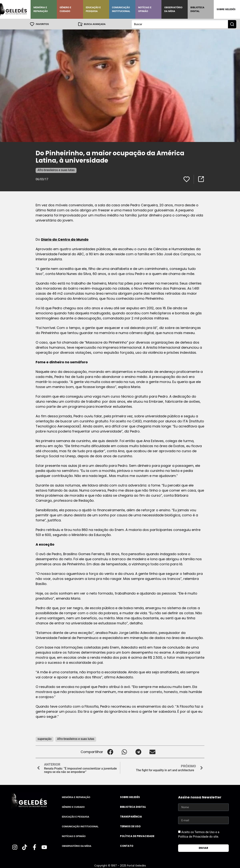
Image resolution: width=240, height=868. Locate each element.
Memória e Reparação (40, 9)
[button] (110, 752)
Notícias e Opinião (145, 9)
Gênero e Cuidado (65, 9)
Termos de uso (130, 826)
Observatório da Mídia (173, 9)
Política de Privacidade (137, 836)
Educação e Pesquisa (93, 9)
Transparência (131, 817)
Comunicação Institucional (121, 9)
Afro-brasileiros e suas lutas (56, 170)
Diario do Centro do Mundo (65, 239)
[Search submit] (232, 24)
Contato (127, 846)
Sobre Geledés (226, 9)
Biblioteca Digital (197, 9)
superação (45, 739)
